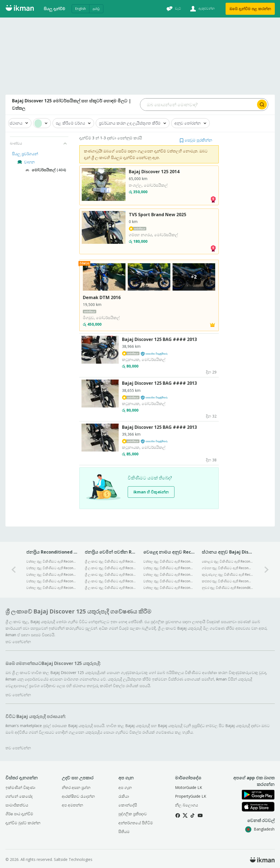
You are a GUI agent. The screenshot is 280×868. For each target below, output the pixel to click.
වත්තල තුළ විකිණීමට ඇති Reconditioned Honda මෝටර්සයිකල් (169, 581)
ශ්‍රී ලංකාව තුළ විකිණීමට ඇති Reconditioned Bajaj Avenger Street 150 (110, 588)
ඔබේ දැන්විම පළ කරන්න (250, 9)
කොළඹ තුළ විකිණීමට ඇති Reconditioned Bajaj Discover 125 (227, 561)
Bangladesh (260, 829)
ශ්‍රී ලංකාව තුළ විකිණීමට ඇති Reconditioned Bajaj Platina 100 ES (110, 575)
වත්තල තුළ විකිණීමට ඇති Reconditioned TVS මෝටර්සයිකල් (169, 568)
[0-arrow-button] (14, 570)
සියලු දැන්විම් (54, 9)
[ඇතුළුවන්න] (202, 9)
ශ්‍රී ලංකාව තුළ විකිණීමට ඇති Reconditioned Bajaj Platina (110, 561)
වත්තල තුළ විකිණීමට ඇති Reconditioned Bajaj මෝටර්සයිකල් (169, 561)
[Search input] (198, 105)
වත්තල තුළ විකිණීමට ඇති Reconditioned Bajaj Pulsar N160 (52, 568)
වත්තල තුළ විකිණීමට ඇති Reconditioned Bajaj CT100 (52, 561)
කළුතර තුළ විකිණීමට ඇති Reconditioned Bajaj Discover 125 (227, 581)
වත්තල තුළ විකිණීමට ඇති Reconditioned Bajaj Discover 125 (52, 581)
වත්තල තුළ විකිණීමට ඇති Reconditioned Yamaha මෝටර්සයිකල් (169, 575)
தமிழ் (96, 9)
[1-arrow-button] (267, 570)
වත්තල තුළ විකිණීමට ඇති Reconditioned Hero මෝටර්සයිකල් (169, 588)
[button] (196, 140)
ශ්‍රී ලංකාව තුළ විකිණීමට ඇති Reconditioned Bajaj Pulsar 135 (110, 581)
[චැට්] (173, 9)
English (81, 9)
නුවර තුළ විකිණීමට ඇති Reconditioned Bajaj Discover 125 (227, 588)
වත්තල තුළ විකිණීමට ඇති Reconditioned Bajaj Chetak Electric (52, 588)
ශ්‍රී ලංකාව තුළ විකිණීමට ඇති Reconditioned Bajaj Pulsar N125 (110, 568)
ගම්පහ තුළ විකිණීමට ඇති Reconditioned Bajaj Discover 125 (227, 568)
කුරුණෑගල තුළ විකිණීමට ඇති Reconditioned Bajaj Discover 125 (227, 575)
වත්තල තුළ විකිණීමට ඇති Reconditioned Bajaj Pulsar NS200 (52, 575)
